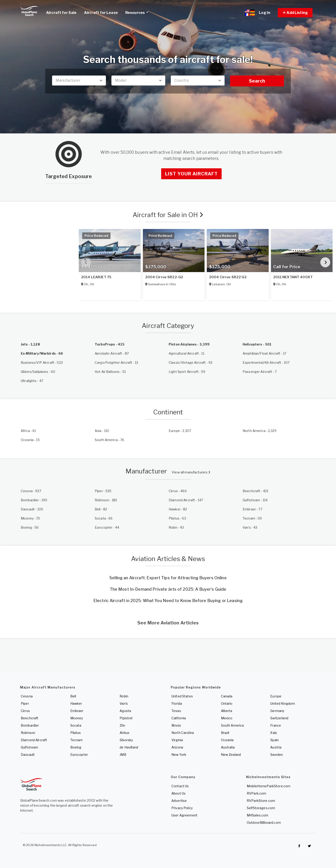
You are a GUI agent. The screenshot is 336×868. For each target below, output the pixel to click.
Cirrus (25, 711)
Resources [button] (138, 12)
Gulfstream (29, 747)
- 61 (28, 431)
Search (257, 81)
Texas (176, 711)
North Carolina (183, 733)
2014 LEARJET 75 (96, 277)
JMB (123, 755)
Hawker (76, 703)
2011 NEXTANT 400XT (293, 277)
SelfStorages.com (261, 808)
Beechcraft (30, 718)
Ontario (227, 703)
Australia (228, 747)
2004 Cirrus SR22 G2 (228, 277)
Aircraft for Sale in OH (168, 215)
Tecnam (77, 740)
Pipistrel (126, 718)
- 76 (110, 440)
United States (182, 696)
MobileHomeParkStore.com (269, 786)
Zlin (122, 725)
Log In (265, 13)
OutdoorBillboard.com (264, 823)
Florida (177, 703)
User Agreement (184, 815)
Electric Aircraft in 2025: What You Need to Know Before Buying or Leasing (168, 601)
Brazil (225, 733)
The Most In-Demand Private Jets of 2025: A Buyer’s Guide (168, 589)
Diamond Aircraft (34, 740)
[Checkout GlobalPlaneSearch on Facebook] (299, 846)
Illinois (176, 725)
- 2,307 (180, 431)
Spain (274, 740)
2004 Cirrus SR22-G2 (164, 277)
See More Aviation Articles (168, 623)
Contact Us (180, 786)
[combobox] (79, 81)
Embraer (77, 711)
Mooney (77, 718)
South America (232, 725)
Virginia (177, 740)
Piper (25, 703)
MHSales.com (258, 815)
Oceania (227, 740)
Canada (227, 696)
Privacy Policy (182, 808)
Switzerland (279, 718)
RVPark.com (256, 793)
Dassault (28, 755)
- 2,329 (260, 431)
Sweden (277, 755)
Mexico (227, 718)
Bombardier (30, 725)
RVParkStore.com (261, 801)
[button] (295, 13)
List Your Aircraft (191, 174)
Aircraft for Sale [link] (61, 13)
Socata (76, 725)
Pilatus (76, 733)
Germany (277, 711)
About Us (178, 793)
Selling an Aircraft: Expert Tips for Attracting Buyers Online (168, 578)
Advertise (179, 801)
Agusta (125, 711)
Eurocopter (79, 755)
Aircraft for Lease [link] (101, 13)
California (179, 718)
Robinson (28, 733)
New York (179, 755)
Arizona (177, 747)
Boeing (76, 747)
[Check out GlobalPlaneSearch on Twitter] (310, 846)
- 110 (102, 431)
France (276, 725)
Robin (124, 696)
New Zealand (231, 755)
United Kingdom (283, 703)
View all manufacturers (191, 472)
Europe (276, 696)
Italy (274, 733)
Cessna (27, 696)
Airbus (125, 733)
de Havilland (129, 747)
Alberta (227, 711)
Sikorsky (126, 740)
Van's (124, 703)
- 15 (30, 440)
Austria (276, 747)
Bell (73, 696)
